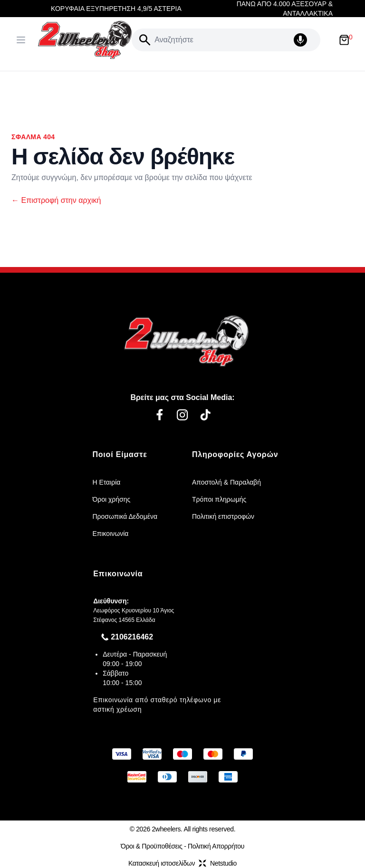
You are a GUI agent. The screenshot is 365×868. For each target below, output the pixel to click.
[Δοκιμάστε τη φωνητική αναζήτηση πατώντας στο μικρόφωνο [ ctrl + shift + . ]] (305, 40)
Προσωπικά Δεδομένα (125, 516)
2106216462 (132, 637)
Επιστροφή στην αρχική (56, 200)
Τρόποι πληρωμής (219, 499)
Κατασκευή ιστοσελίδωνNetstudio (182, 863)
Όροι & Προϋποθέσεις (152, 846)
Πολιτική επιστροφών (223, 516)
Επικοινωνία (110, 534)
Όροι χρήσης (111, 499)
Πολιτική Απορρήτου (216, 846)
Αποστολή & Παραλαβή (226, 482)
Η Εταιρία (106, 482)
